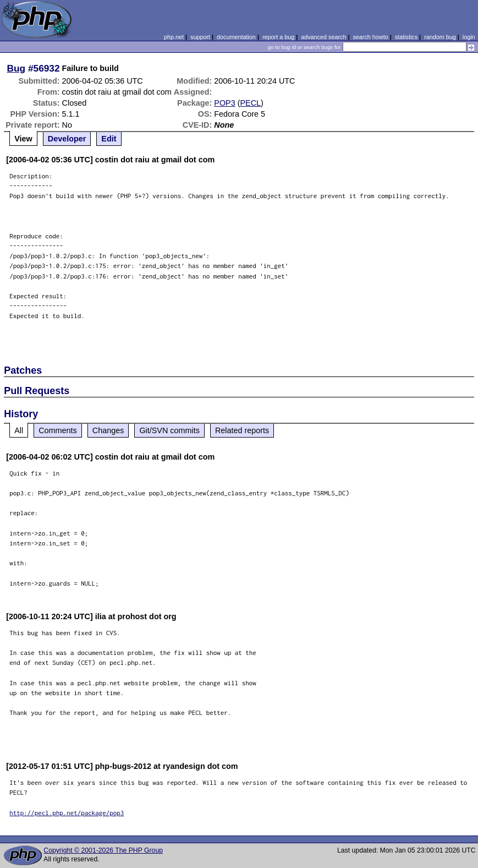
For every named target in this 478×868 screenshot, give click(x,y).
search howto (370, 37)
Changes (108, 430)
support (200, 37)
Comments (58, 430)
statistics (406, 37)
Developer (67, 139)
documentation (236, 37)
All (19, 430)
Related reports (242, 430)
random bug (440, 37)
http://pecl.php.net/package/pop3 (67, 813)
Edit (109, 139)
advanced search (323, 37)
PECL (251, 103)
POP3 (224, 103)
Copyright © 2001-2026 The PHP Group (103, 850)
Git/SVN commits (169, 430)
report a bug (278, 37)
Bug (17, 68)
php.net (174, 37)
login (469, 37)
